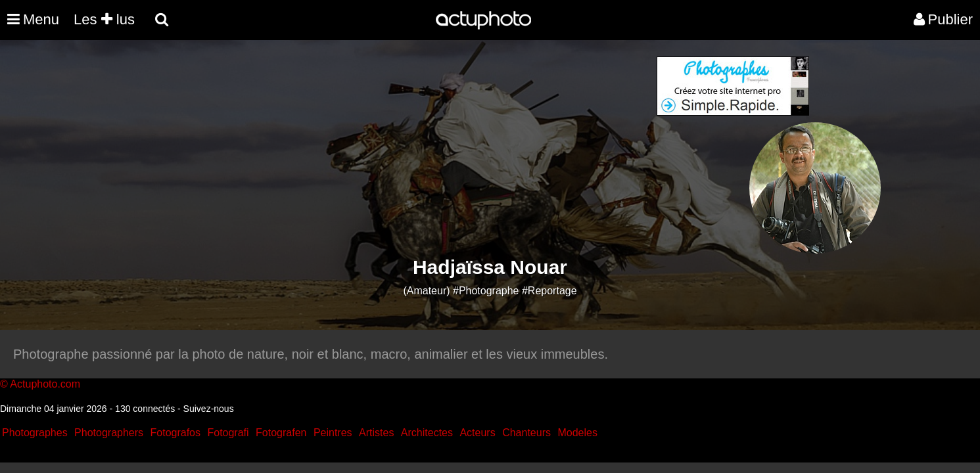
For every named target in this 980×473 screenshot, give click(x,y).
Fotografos (175, 433)
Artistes (376, 433)
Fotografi (228, 433)
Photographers (109, 433)
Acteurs (477, 433)
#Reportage (549, 291)
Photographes (35, 433)
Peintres (333, 433)
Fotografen (281, 433)
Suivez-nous (209, 409)
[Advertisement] (411, 148)
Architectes (427, 433)
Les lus (104, 19)
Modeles (577, 433)
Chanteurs (526, 433)
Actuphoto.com (45, 384)
